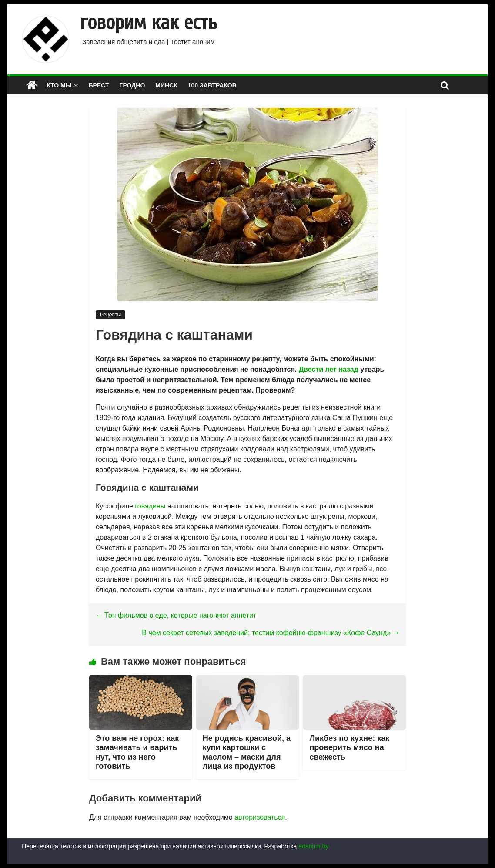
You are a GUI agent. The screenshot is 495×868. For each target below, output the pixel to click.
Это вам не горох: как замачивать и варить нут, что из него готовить (137, 752)
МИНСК (166, 85)
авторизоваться (260, 817)
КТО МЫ (59, 85)
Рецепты (110, 315)
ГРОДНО (132, 85)
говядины (150, 506)
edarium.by (313, 846)
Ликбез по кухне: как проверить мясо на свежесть (349, 748)
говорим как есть (149, 23)
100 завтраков (212, 85)
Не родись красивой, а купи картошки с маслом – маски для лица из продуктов (247, 752)
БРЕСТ (99, 85)
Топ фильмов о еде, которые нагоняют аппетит (176, 615)
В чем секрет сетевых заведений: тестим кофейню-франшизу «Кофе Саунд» (271, 633)
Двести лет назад (329, 369)
